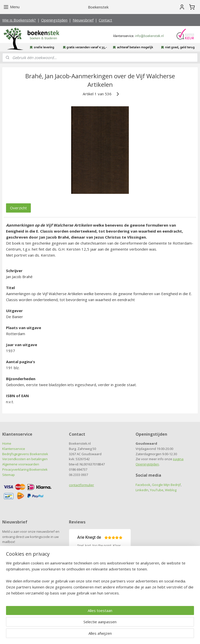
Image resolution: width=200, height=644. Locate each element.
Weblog (171, 490)
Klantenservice (14, 449)
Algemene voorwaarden (21, 464)
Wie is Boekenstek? (19, 20)
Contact (105, 20)
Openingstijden (54, 20)
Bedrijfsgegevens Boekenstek (25, 454)
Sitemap (9, 475)
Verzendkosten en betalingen (25, 459)
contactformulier (81, 485)
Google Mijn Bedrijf (166, 485)
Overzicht (18, 208)
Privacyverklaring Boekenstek (25, 469)
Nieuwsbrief (83, 20)
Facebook (143, 485)
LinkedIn (142, 490)
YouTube (157, 490)
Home (7, 443)
